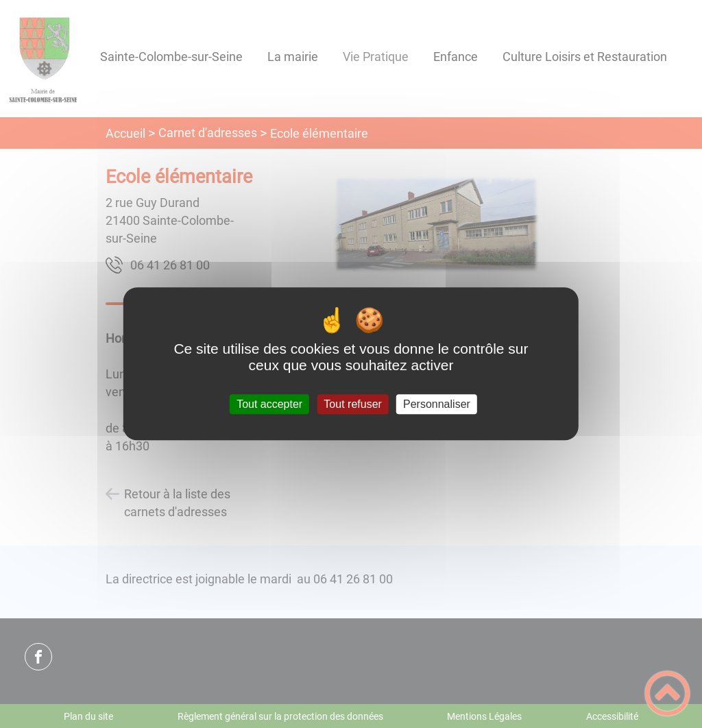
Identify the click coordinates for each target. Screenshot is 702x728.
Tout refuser (352, 404)
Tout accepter (269, 404)
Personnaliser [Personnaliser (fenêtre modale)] (437, 404)
